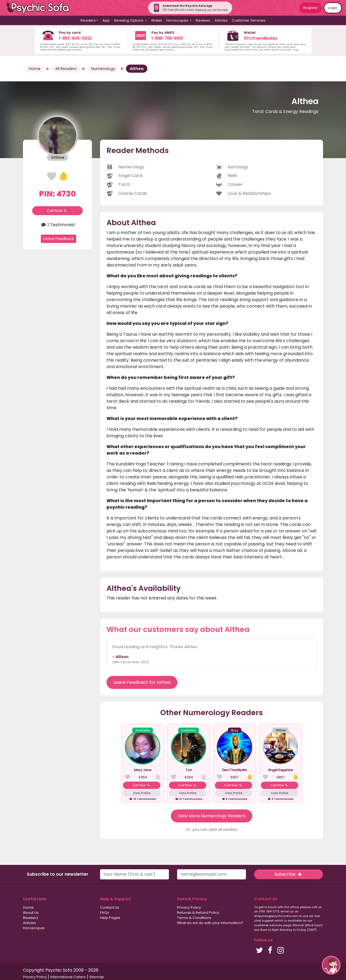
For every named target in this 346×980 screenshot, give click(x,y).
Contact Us (110, 907)
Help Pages (110, 918)
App (106, 20)
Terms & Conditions (194, 918)
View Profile (142, 793)
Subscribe (288, 874)
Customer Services (249, 20)
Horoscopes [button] (178, 20)
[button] (331, 965)
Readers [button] (88, 20)
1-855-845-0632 (75, 38)
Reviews (203, 20)
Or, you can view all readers (212, 829)
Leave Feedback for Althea (142, 682)
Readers (31, 918)
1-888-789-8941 (167, 38)
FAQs (104, 913)
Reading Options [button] (129, 20)
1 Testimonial (57, 225)
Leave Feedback (59, 239)
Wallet (157, 20)
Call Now (58, 211)
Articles (221, 20)
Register (311, 8)
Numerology (103, 69)
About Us (31, 913)
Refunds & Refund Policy (198, 913)
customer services (268, 925)
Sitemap (97, 977)
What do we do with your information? (210, 923)
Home (35, 69)
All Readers (66, 69)
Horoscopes (34, 928)
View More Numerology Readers (212, 816)
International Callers (68, 977)
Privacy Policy (189, 907)
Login (333, 8)
